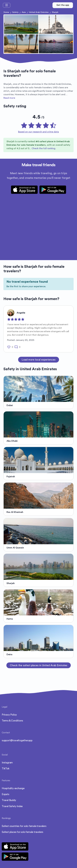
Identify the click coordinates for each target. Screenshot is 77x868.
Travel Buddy (9, 800)
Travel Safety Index (12, 806)
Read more (9, 98)
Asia (24, 12)
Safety (15, 12)
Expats (6, 794)
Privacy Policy (9, 715)
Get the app (63, 5)
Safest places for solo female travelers (22, 832)
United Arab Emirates (39, 12)
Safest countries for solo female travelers (24, 826)
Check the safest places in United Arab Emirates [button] (39, 665)
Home (6, 12)
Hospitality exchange (13, 788)
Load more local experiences (39, 360)
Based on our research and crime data (38, 132)
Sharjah (55, 12)
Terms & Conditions (12, 721)
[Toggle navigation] (7, 5)
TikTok (6, 769)
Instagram (7, 763)
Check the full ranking (43, 148)
